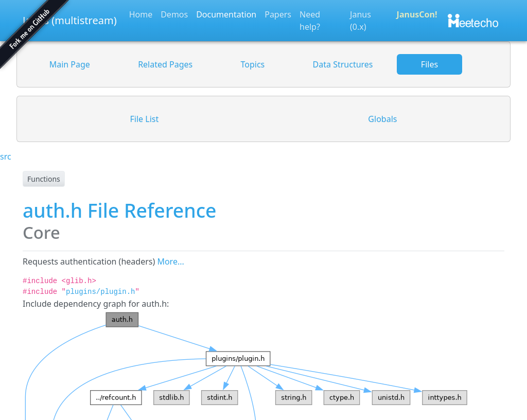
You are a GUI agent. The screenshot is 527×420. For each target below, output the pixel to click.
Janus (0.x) (361, 21)
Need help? (310, 21)
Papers (278, 14)
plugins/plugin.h (100, 292)
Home (141, 14)
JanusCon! (417, 14)
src (6, 156)
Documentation (226, 14)
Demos (174, 14)
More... (170, 261)
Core (41, 232)
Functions (44, 179)
